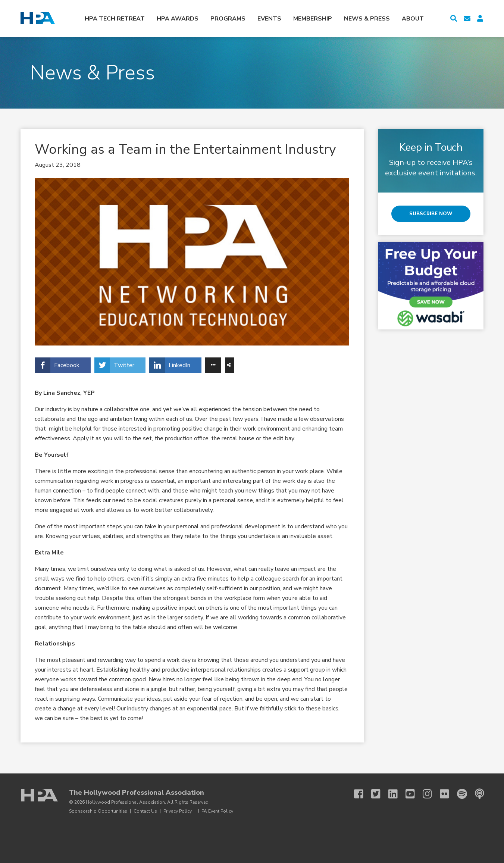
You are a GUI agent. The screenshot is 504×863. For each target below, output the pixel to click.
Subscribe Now (431, 214)
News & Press (367, 19)
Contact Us (145, 811)
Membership (313, 19)
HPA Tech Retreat (115, 19)
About (413, 19)
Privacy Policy (178, 811)
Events (269, 19)
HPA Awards (178, 19)
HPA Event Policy (216, 811)
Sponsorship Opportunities (98, 811)
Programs (228, 19)
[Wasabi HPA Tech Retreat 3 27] (431, 286)
